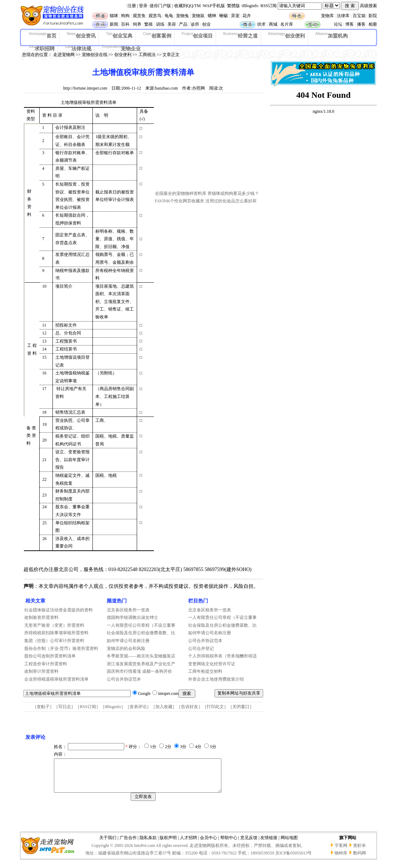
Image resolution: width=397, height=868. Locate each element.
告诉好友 (190, 707)
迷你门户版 (160, 6)
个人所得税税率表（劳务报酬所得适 (222, 656)
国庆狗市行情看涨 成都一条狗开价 (139, 671)
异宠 (235, 16)
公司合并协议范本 (124, 679)
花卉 (247, 16)
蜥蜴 (223, 16)
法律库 (343, 16)
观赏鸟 (155, 16)
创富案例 (157, 35)
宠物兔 (182, 16)
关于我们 (108, 844)
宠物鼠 (198, 16)
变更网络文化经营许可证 (212, 664)
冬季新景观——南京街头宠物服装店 (141, 656)
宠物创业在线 (95, 55)
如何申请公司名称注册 (128, 641)
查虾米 (360, 852)
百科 (125, 24)
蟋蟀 (212, 16)
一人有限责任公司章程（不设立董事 (141, 625)
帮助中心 (229, 844)
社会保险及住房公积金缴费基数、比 (141, 633)
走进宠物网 (64, 55)
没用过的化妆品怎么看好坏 (231, 201)
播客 (361, 24)
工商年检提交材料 (205, 671)
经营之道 (240, 35)
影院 (373, 16)
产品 (183, 24)
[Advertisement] (208, 144)
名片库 (287, 24)
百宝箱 (359, 16)
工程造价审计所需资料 (46, 664)
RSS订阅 (269, 6)
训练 (160, 24)
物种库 (341, 859)
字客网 (341, 852)
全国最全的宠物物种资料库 (181, 193)
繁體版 (233, 6)
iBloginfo (250, 6)
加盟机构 (331, 35)
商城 (273, 24)
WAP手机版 (214, 6)
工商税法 (147, 55)
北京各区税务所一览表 (128, 610)
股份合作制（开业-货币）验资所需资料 (61, 649)
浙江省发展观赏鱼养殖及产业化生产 (141, 664)
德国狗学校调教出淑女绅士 (132, 617)
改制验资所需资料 (41, 617)
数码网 (360, 859)
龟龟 (169, 16)
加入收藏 (164, 707)
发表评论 (138, 707)
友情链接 (269, 844)
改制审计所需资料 (41, 671)
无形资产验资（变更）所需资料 (54, 625)
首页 (43, 35)
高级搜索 (368, 6)
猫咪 (114, 16)
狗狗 (125, 16)
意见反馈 (249, 844)
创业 (206, 24)
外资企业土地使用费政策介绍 (216, 679)
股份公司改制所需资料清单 (50, 656)
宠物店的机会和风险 (126, 649)
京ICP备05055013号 (294, 859)
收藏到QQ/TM (188, 6)
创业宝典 (119, 35)
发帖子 (43, 707)
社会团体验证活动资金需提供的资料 (59, 610)
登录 (143, 6)
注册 (132, 6)
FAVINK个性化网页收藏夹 (180, 201)
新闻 (114, 24)
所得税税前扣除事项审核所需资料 (56, 633)
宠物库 (327, 16)
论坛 (338, 24)
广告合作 (128, 844)
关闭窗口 (241, 707)
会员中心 (208, 844)
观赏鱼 (139, 16)
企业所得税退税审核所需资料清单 (56, 679)
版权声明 (168, 844)
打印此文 (215, 707)
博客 (350, 24)
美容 (172, 24)
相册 (373, 24)
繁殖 (149, 24)
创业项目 (197, 35)
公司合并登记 (201, 649)
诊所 (195, 24)
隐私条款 (148, 844)
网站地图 (289, 844)
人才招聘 (189, 844)
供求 (261, 24)
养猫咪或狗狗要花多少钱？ (233, 193)
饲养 (137, 24)
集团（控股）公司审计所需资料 (54, 641)
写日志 (65, 707)
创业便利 (287, 35)
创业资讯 (81, 35)
